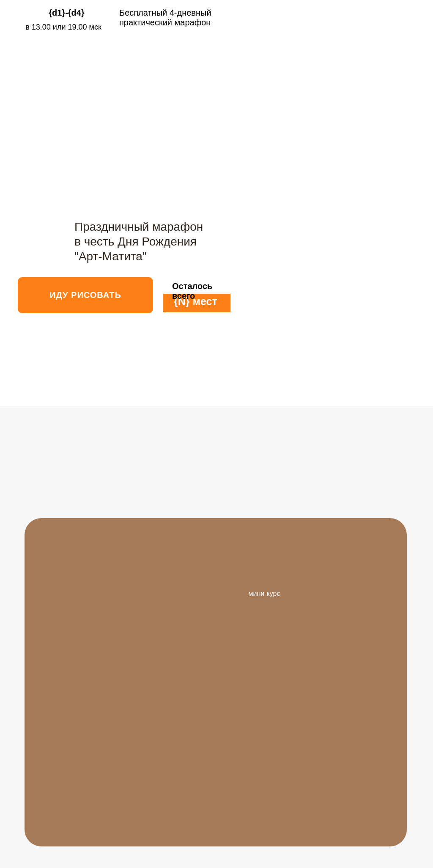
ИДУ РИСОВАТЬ (85, 295)
